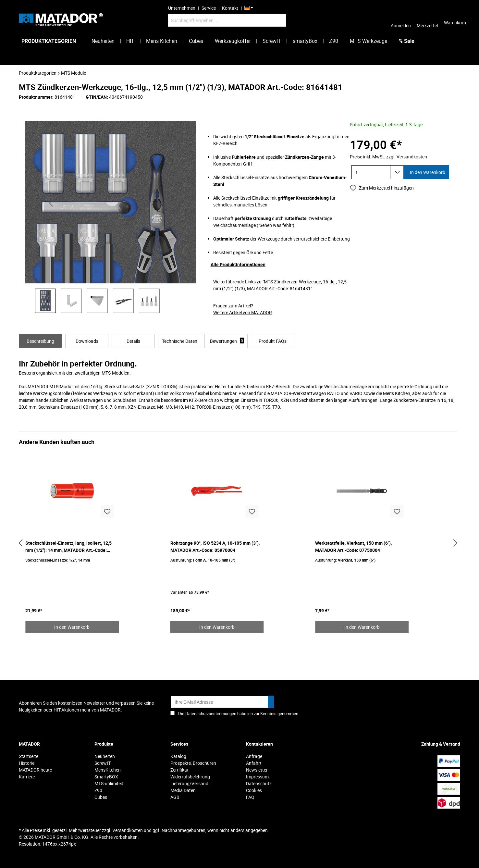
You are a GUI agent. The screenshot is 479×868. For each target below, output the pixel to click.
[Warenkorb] (455, 20)
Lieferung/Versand (189, 783)
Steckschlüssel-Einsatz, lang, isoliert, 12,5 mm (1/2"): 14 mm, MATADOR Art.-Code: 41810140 (68, 547)
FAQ (250, 797)
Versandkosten (128, 830)
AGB (175, 797)
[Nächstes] (177, 202)
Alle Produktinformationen (238, 264)
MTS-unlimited (109, 783)
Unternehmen (182, 8)
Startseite (29, 756)
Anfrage (254, 756)
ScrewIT (103, 763)
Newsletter (257, 770)
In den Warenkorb (427, 172)
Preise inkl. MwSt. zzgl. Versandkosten (388, 157)
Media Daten (183, 790)
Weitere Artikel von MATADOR (243, 312)
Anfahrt (254, 763)
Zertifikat (179, 770)
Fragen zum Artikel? (233, 306)
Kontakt (230, 8)
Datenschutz (259, 783)
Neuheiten (105, 756)
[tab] (40, 341)
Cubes (101, 797)
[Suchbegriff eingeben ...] (227, 20)
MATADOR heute (35, 770)
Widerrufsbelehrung (190, 777)
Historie (27, 763)
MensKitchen (108, 770)
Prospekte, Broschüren (193, 763)
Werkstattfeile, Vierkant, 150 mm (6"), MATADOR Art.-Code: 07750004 (353, 546)
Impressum (257, 777)
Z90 (98, 790)
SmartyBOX (106, 777)
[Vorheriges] (51, 202)
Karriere (27, 777)
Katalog (178, 756)
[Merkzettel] (427, 20)
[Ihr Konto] (401, 20)
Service (209, 8)
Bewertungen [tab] (227, 341)
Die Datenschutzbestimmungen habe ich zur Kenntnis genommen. (239, 713)
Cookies (254, 790)
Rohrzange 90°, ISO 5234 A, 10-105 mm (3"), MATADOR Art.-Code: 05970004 (215, 546)
